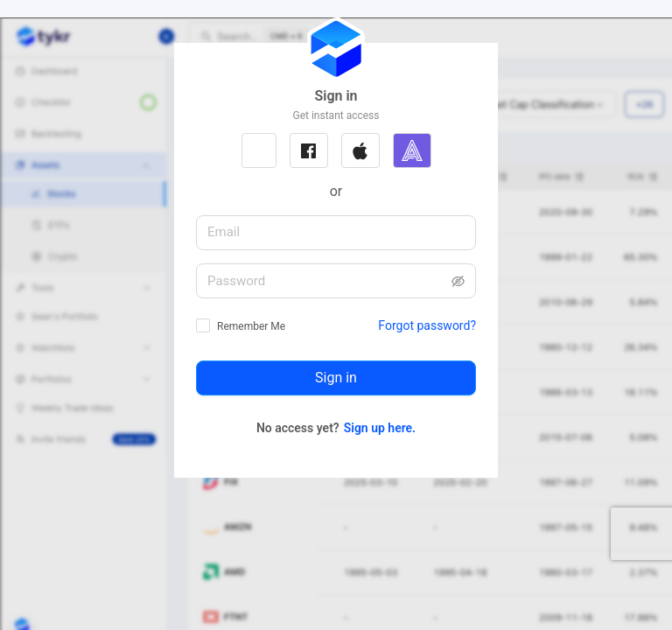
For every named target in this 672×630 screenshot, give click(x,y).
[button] (259, 150)
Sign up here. (380, 428)
